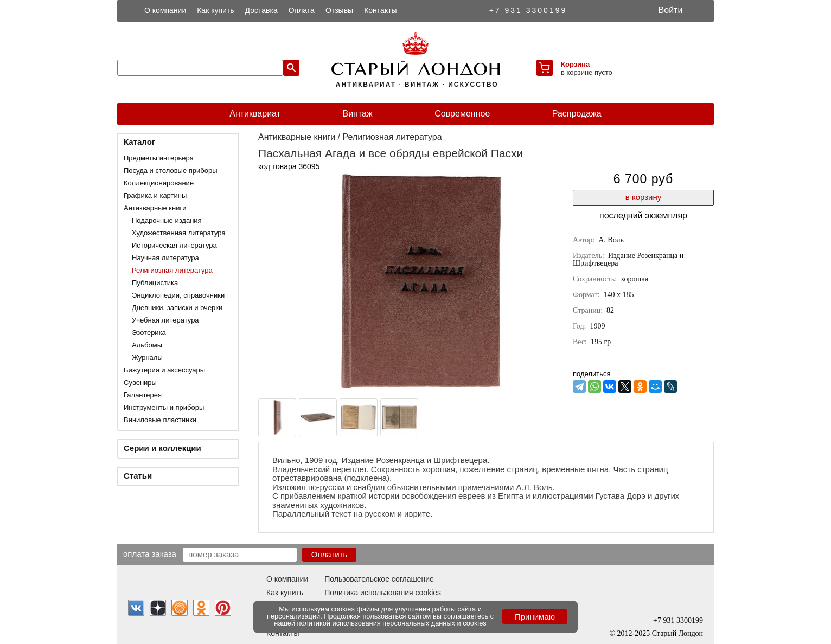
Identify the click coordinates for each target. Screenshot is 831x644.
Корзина (575, 64)
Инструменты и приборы (164, 407)
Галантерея (143, 395)
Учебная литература (165, 320)
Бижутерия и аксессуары (164, 370)
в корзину (643, 197)
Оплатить (330, 554)
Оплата (302, 10)
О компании (165, 10)
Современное (462, 114)
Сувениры (140, 382)
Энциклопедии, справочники (178, 295)
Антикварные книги (155, 208)
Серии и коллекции (162, 448)
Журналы (147, 358)
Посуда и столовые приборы (171, 170)
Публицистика (155, 283)
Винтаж (357, 114)
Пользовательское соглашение (379, 579)
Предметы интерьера (159, 158)
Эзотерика (149, 333)
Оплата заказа (150, 553)
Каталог (139, 142)
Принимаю (535, 617)
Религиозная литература (172, 270)
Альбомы (147, 345)
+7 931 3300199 (528, 10)
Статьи (138, 476)
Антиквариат (255, 114)
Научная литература (165, 258)
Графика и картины (155, 195)
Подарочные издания (167, 220)
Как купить (215, 10)
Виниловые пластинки (160, 420)
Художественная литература (179, 233)
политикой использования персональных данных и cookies (392, 623)
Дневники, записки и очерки (177, 308)
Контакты (380, 10)
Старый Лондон (677, 633)
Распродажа (577, 114)
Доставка (261, 10)
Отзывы (339, 10)
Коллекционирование (159, 183)
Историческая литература (174, 245)
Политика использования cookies (383, 593)
